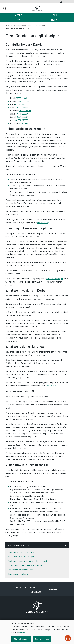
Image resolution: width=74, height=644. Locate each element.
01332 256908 (22, 120)
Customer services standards (21, 552)
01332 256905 (25, 111)
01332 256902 (23, 101)
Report (55, 20)
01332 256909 (24, 123)
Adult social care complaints (20, 570)
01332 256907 (22, 117)
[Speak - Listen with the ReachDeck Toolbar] (68, 638)
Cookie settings (42, 639)
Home (8, 26)
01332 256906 (22, 114)
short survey (43, 223)
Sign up (55, 589)
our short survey (54, 279)
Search (4, 8)
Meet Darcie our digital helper (21, 557)
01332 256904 (22, 107)
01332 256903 (21, 104)
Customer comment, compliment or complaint (28, 561)
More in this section (18, 545)
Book (56, 15)
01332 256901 (22, 98)
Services (69, 8)
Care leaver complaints (18, 574)
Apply (18, 15)
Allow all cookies (21, 639)
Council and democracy (22, 26)
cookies (21, 633)
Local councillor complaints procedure (25, 565)
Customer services (41, 26)
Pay (19, 20)
